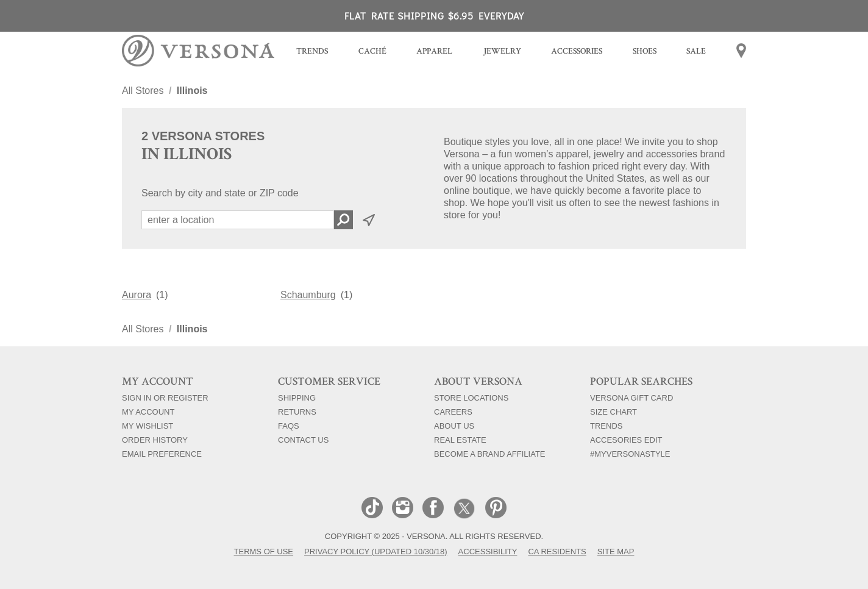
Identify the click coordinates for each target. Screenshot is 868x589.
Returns (297, 412)
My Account (148, 412)
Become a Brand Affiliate (490, 454)
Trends (606, 426)
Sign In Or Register (165, 398)
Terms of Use (264, 551)
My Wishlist (148, 426)
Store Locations (471, 398)
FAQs (289, 426)
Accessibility (488, 551)
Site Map (616, 551)
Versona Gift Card (631, 398)
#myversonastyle (630, 454)
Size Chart (614, 412)
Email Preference (162, 454)
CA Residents (557, 551)
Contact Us (303, 440)
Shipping (297, 398)
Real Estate (460, 440)
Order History (155, 440)
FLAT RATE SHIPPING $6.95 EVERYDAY (434, 16)
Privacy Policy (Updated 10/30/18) (376, 551)
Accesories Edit (626, 440)
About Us (454, 426)
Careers (453, 412)
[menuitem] (312, 53)
